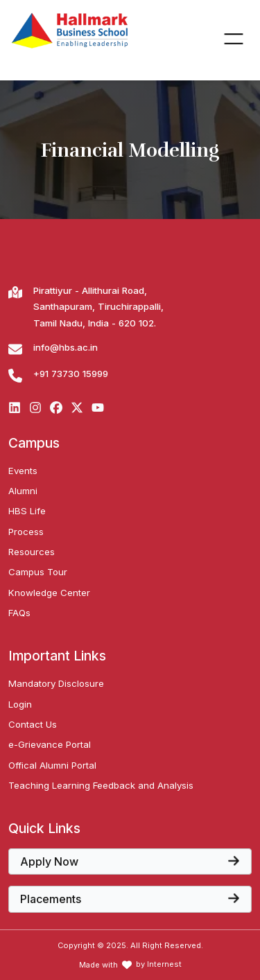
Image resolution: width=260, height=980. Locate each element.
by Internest (159, 964)
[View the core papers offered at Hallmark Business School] (130, 861)
